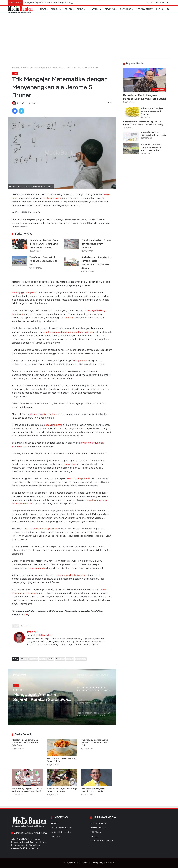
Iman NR (21, 103)
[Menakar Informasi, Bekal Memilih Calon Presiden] (97, 778)
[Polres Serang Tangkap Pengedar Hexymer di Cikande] (131, 112)
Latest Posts (26, 626)
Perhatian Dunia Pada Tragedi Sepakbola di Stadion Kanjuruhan (151, 148)
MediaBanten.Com (44, 635)
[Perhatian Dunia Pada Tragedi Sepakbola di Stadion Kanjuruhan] (131, 149)
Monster (70, 659)
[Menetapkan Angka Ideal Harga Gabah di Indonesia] (62, 778)
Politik (68, 9)
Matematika (60, 659)
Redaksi (55, 824)
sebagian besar (54, 425)
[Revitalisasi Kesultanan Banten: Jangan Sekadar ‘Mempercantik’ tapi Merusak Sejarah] (72, 261)
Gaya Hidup (126, 9)
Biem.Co (94, 836)
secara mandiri (38, 568)
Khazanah (94, 9)
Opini (31, 68)
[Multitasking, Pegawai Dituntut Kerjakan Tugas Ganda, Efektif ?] (27, 778)
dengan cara (80, 361)
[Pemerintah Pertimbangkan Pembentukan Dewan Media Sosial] (145, 80)
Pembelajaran (81, 659)
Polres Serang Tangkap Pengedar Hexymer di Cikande (152, 112)
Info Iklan (55, 836)
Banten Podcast (98, 828)
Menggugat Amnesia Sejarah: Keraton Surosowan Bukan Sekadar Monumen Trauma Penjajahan (42, 698)
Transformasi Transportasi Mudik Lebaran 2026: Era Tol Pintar (43, 261)
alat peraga (70, 464)
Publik (160, 9)
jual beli (69, 318)
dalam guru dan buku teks (70, 575)
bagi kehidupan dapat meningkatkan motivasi (68, 332)
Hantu (51, 659)
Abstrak (24, 659)
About (16, 626)
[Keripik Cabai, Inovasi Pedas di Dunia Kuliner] (62, 747)
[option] (62, 697)
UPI (26, 615)
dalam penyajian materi (43, 414)
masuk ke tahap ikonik (78, 479)
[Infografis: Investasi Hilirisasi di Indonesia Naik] (131, 136)
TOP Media (96, 832)
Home (16, 68)
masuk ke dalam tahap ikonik (41, 529)
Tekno (80, 9)
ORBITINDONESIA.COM (102, 841)
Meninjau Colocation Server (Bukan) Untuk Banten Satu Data (95, 743)
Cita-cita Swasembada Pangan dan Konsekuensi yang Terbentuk (96, 244)
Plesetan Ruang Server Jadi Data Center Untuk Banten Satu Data (25, 743)
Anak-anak (33, 659)
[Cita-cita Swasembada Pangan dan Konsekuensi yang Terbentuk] (72, 244)
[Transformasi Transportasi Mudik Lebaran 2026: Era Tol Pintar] (20, 261)
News (43, 9)
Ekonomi (55, 9)
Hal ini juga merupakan (24, 293)
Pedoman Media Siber (61, 828)
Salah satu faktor (52, 198)
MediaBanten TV (144, 9)
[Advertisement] (89, 37)
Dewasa (43, 659)
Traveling (110, 9)
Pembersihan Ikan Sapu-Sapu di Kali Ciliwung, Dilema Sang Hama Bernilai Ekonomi (44, 244)
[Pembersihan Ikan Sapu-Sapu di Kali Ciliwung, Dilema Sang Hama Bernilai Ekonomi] (20, 244)
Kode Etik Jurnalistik (61, 832)
